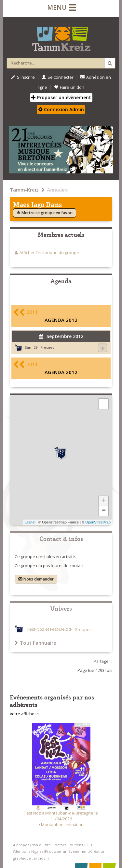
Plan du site (41, 845)
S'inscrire (23, 77)
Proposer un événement (67, 851)
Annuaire (57, 190)
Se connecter (58, 77)
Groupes (82, 630)
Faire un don (69, 87)
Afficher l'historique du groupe (49, 253)
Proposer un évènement (61, 97)
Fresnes (47, 347)
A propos (21, 845)
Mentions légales (28, 851)
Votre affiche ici (25, 714)
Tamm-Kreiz (24, 190)
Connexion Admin (61, 109)
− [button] (104, 511)
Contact (59, 845)
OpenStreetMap (98, 522)
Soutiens (75, 845)
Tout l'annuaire (35, 643)
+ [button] (104, 501)
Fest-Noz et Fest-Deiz (48, 630)
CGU (88, 845)
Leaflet (30, 522)
